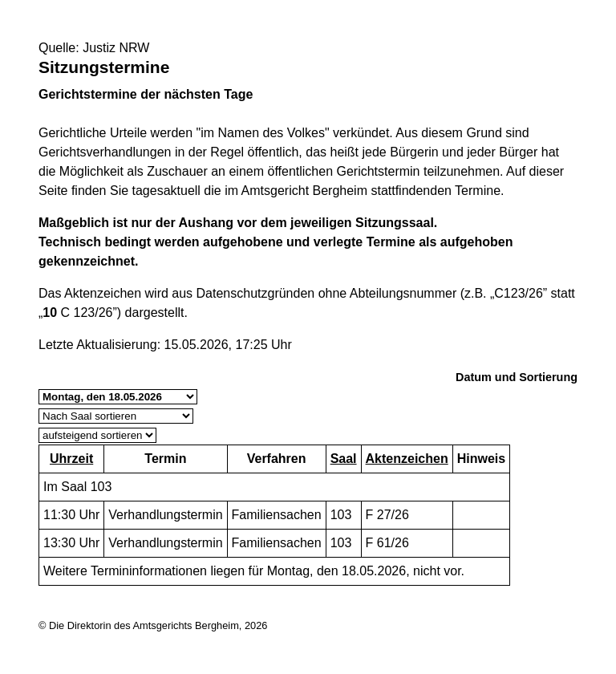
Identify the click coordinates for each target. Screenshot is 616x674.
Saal (344, 459)
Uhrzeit (71, 459)
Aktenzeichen (407, 459)
